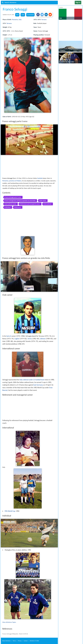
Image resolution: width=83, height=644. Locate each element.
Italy (20, 20)
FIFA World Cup (10, 511)
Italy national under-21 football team (32, 380)
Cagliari (17, 339)
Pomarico (15, 20)
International (48, 204)
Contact (26, 641)
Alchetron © (34, 641)
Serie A (9, 336)
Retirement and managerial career (30, 204)
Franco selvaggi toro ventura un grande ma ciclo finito (20, 201)
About (6, 641)
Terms (14, 641)
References (18, 207)
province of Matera (15, 181)
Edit (17, 15)
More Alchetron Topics (9, 622)
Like (23, 15)
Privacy (20, 641)
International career (11, 204)
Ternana (9, 23)
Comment (30, 15)
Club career (43, 201)
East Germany (38, 385)
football (40, 178)
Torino (30, 339)
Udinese (43, 339)
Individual (8, 207)
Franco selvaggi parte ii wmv (13, 197)
